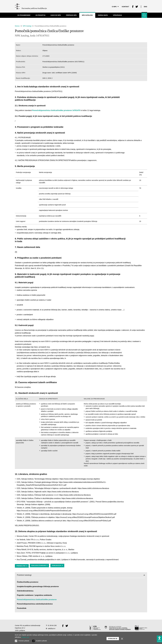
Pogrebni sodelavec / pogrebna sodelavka (34, 595)
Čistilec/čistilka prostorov (28, 582)
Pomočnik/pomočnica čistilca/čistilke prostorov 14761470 (56, 110)
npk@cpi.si (52, 628)
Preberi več (25, 637)
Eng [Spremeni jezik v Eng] (145, 6)
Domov (17, 26)
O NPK (115, 6)
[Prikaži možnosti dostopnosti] (159, 638)
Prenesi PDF (22, 566)
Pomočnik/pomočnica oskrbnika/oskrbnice (35, 604)
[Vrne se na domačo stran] (31, 6)
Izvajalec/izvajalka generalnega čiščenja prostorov (38, 586)
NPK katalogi (28, 26)
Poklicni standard (40, 566)
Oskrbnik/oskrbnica (25, 591)
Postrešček (22, 608)
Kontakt (125, 6)
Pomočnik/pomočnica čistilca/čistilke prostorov (37, 600)
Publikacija (58, 566)
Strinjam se (113, 638)
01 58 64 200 (52, 625)
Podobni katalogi (81, 575)
